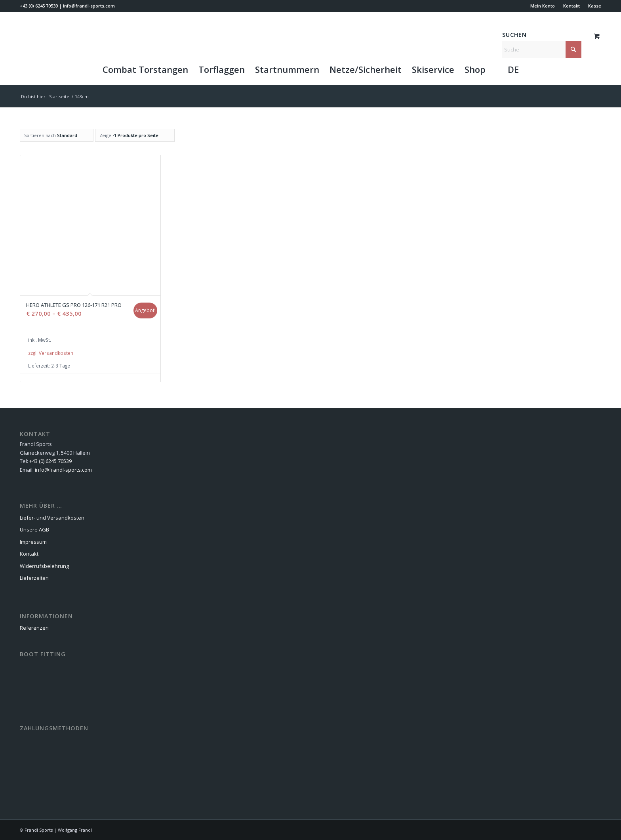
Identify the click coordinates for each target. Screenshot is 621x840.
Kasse (595, 6)
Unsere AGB (34, 530)
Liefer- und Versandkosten (52, 518)
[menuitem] (543, 6)
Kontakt (571, 6)
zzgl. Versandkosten (51, 353)
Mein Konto (543, 6)
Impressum (33, 542)
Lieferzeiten (34, 578)
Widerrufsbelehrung (44, 566)
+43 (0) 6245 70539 (39, 6)
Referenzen (34, 628)
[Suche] (542, 50)
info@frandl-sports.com (89, 6)
